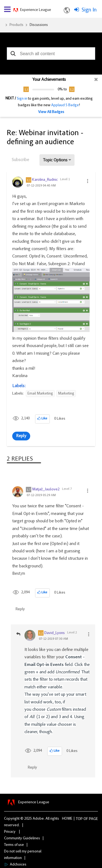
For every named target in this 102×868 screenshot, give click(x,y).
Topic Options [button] (55, 160)
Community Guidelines (22, 839)
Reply (21, 436)
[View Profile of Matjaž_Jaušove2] (46, 490)
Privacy (10, 832)
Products (16, 25)
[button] (13, 54)
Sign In (89, 10)
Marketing (66, 394)
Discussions (39, 25)
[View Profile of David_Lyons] (55, 633)
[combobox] (51, 54)
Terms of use (14, 845)
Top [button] (79, 819)
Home (67, 819)
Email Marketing (40, 394)
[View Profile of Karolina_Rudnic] (45, 180)
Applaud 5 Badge (65, 105)
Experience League (36, 10)
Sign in (22, 99)
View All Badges (51, 112)
